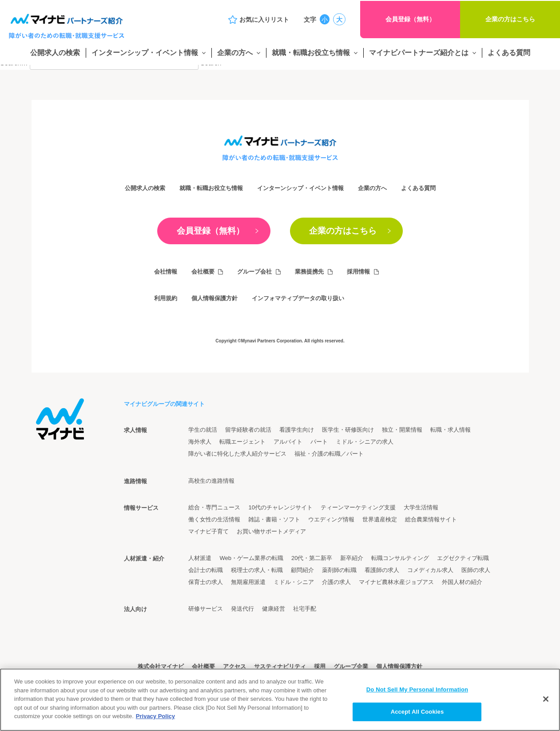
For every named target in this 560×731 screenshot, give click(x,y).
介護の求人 (336, 582)
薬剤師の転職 (339, 570)
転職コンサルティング (400, 558)
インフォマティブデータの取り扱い (298, 298)
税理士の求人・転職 (257, 570)
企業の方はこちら (510, 19)
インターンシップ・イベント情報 (145, 53)
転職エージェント (242, 442)
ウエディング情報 (331, 519)
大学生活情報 (421, 507)
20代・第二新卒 (312, 558)
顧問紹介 (302, 570)
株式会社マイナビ (161, 667)
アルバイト (288, 442)
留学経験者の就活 (248, 430)
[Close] (546, 699)
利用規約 (166, 298)
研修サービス (206, 609)
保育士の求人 (206, 582)
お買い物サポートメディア (271, 531)
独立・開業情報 (402, 430)
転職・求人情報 (451, 430)
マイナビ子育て (209, 531)
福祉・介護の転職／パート (329, 454)
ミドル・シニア (294, 582)
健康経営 (274, 609)
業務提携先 (310, 272)
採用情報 (359, 272)
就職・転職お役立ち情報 (311, 53)
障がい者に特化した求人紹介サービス (237, 454)
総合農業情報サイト (431, 519)
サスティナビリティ (280, 667)
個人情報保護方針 (214, 298)
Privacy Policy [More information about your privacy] (155, 716)
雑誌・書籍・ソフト (274, 519)
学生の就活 (203, 430)
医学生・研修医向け (348, 430)
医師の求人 (476, 570)
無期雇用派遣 (248, 582)
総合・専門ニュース (214, 507)
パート (319, 442)
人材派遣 (200, 558)
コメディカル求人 (430, 570)
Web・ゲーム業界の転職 (251, 558)
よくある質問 (509, 53)
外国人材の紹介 (462, 582)
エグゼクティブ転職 (463, 558)
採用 (320, 667)
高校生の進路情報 (211, 481)
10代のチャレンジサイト (280, 507)
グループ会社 (255, 272)
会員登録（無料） (410, 19)
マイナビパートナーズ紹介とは (419, 53)
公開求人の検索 (55, 53)
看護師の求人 (382, 570)
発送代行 (242, 609)
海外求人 (200, 442)
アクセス (234, 667)
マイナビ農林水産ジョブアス (396, 582)
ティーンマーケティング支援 (358, 507)
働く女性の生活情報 (214, 519)
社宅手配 (305, 609)
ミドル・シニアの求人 (365, 442)
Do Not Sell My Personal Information (417, 689)
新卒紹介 (352, 558)
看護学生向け (297, 430)
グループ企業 (351, 667)
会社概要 (203, 272)
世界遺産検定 (380, 519)
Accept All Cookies (417, 712)
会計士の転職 (206, 570)
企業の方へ (235, 53)
